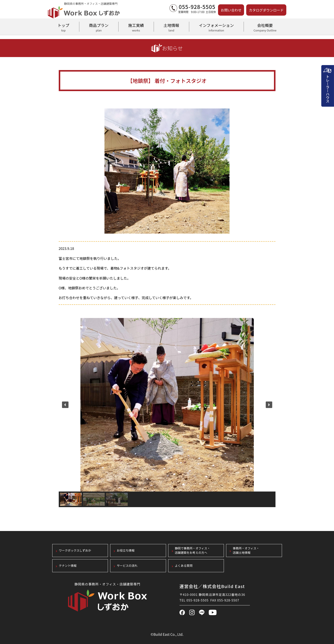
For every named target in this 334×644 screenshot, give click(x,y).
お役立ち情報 (126, 550)
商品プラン (99, 27)
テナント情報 (68, 566)
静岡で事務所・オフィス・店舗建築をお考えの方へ (193, 550)
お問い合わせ (231, 10)
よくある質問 (184, 566)
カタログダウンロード (266, 10)
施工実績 (136, 27)
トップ (64, 27)
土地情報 (171, 27)
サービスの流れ (127, 566)
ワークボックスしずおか (75, 550)
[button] (65, 405)
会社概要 (265, 27)
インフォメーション (216, 27)
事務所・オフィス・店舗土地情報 (246, 550)
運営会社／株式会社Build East (212, 586)
